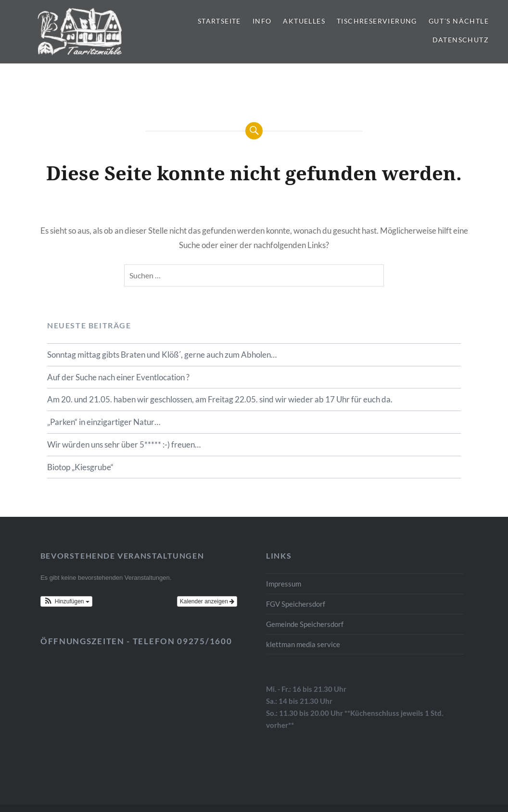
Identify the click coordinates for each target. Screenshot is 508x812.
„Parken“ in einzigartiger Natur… (104, 422)
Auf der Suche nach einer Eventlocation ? (118, 377)
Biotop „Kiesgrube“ (80, 467)
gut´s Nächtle (459, 21)
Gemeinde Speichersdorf (305, 624)
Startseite (219, 21)
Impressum (284, 584)
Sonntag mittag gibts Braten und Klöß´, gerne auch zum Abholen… (162, 355)
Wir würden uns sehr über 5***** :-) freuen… (124, 444)
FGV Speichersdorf (296, 604)
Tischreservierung (377, 21)
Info (262, 21)
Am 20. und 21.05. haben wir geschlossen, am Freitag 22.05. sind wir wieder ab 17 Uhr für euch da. (220, 399)
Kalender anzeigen (207, 601)
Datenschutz (461, 40)
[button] (66, 601)
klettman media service (303, 644)
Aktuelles (304, 21)
